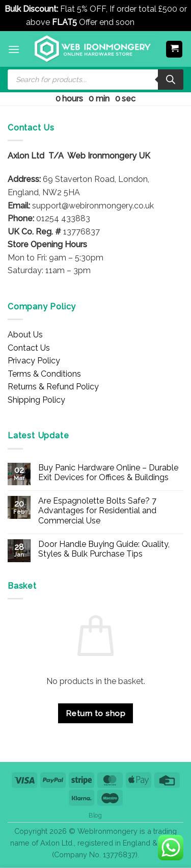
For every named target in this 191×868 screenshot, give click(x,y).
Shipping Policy (36, 400)
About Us (25, 335)
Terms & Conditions (44, 374)
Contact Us (29, 348)
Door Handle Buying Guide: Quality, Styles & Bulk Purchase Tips (104, 549)
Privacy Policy (34, 361)
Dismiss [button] (151, 22)
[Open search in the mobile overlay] (95, 80)
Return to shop (96, 713)
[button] (14, 49)
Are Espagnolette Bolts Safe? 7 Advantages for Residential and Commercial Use (97, 510)
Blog (95, 815)
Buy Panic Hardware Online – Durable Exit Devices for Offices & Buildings (108, 472)
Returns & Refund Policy (53, 387)
